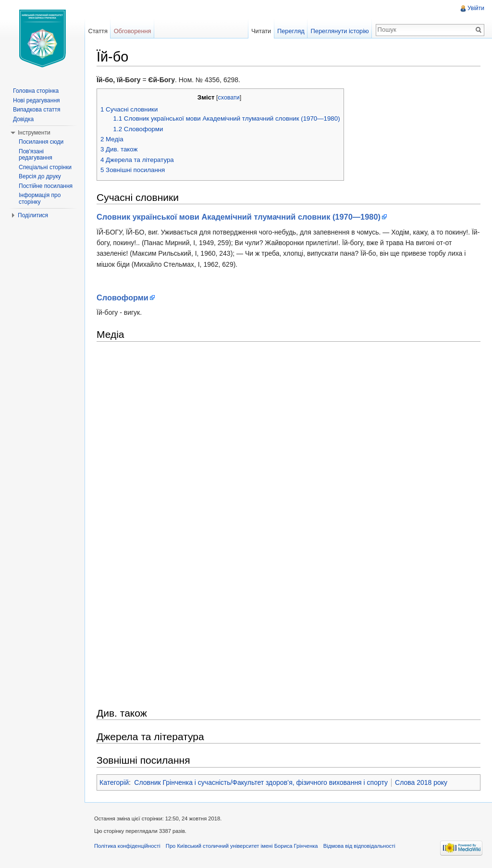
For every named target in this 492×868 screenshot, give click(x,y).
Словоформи (123, 298)
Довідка (23, 119)
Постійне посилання (46, 186)
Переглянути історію (340, 31)
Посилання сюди (41, 142)
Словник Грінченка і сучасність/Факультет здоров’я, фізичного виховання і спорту (261, 782)
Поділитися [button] (33, 215)
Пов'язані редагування (36, 155)
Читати (261, 31)
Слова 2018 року (421, 782)
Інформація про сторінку (40, 198)
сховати (229, 98)
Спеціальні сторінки (45, 167)
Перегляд (291, 31)
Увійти (476, 8)
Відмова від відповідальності (359, 846)
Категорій (114, 782)
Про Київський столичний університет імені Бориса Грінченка (242, 846)
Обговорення (133, 31)
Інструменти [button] (34, 133)
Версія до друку (40, 176)
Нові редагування (37, 100)
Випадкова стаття (37, 110)
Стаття (98, 31)
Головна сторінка (36, 91)
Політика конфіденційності (127, 846)
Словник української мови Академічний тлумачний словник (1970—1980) (239, 217)
